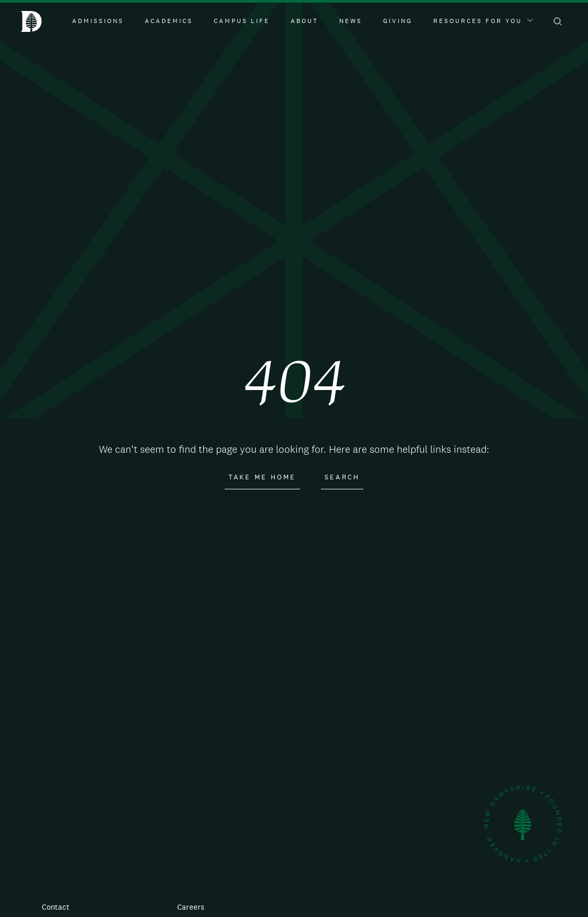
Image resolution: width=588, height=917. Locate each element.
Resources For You (483, 21)
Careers (191, 907)
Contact (56, 907)
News (351, 21)
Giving (398, 21)
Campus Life (242, 21)
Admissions (98, 21)
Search (342, 477)
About (304, 21)
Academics (169, 21)
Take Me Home (262, 477)
